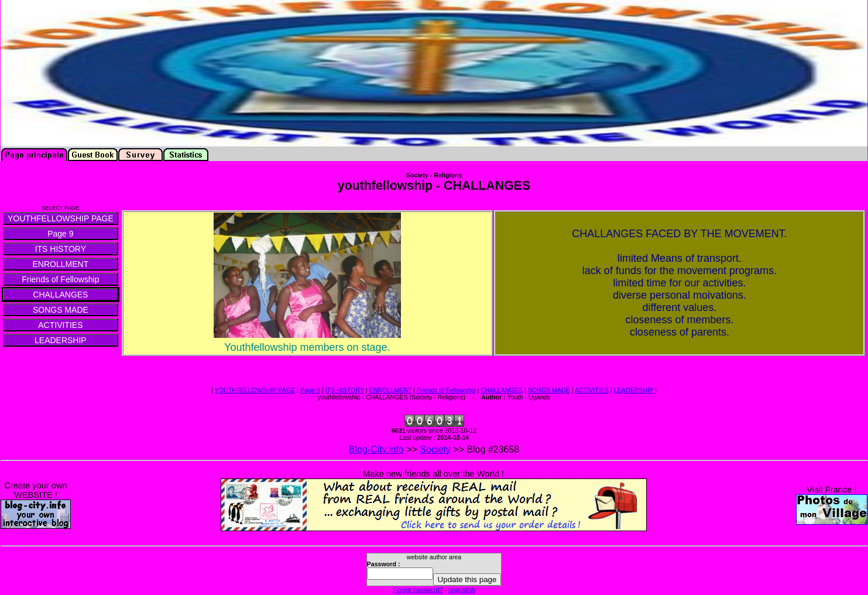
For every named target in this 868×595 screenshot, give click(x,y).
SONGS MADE (549, 390)
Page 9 (310, 390)
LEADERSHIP (634, 390)
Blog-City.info (376, 449)
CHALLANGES (502, 390)
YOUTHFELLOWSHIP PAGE (255, 390)
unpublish (462, 590)
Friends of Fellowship (446, 390)
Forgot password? (418, 590)
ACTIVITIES (592, 390)
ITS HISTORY (345, 390)
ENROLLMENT (391, 390)
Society (435, 449)
